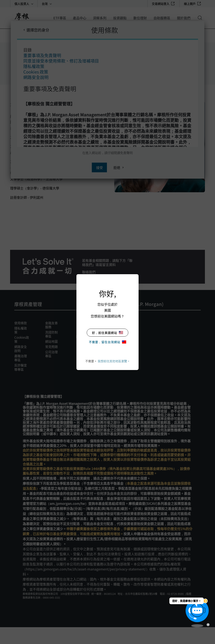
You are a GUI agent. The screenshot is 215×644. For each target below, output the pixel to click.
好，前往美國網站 (107, 333)
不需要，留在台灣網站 (107, 342)
